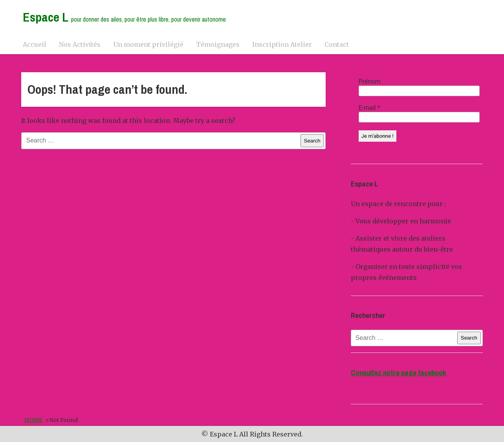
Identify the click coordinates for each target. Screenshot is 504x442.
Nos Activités (80, 44)
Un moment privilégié (148, 44)
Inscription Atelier (282, 44)
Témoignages (218, 44)
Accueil (35, 44)
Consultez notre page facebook (399, 373)
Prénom (370, 81)
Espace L (124, 17)
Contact (337, 44)
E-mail (369, 108)
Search (312, 141)
